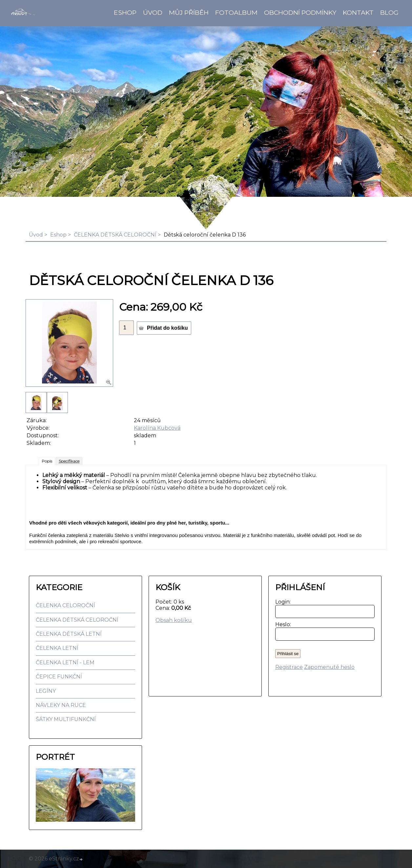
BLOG (389, 12)
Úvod (153, 12)
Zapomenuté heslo (329, 667)
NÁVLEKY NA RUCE (61, 705)
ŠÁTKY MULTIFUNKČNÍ (66, 719)
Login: (282, 602)
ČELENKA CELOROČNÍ (65, 605)
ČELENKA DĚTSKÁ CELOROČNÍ (115, 235)
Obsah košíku (174, 620)
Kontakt (358, 12)
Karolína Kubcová (157, 428)
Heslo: (282, 624)
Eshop (125, 12)
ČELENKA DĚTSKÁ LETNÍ (69, 634)
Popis (47, 461)
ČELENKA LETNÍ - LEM (65, 662)
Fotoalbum (236, 12)
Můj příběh (189, 12)
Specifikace (69, 461)
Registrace (289, 667)
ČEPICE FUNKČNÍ (59, 677)
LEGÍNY (46, 691)
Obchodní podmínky (300, 12)
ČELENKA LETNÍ (57, 648)
